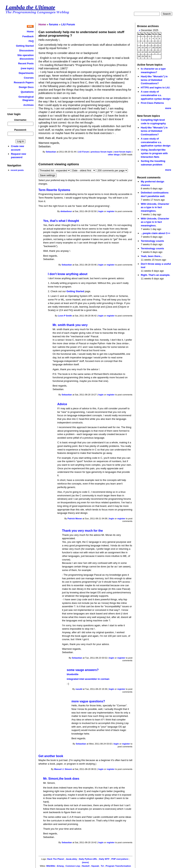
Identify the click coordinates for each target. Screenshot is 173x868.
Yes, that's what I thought (61, 221)
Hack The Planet (56, 859)
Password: (21, 130)
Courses (29, 78)
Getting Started (25, 46)
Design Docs (26, 87)
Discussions (26, 50)
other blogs (114, 155)
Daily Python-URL (88, 859)
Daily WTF (104, 859)
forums (54, 24)
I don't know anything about (68, 274)
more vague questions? (88, 701)
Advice (62, 404)
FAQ (31, 41)
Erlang (60, 866)
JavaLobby (71, 859)
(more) (85, 862)
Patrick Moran (75, 519)
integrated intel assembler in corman (88, 679)
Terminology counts (152, 241)
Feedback (28, 36)
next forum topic (123, 152)
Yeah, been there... (151, 256)
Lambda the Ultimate (30, 7)
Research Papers (24, 82)
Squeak (95, 866)
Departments (26, 73)
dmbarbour (66, 211)
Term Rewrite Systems (54, 190)
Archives (29, 105)
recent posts (17, 170)
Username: (20, 120)
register (111, 211)
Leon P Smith (65, 316)
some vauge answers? (83, 670)
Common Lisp (73, 866)
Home (30, 31)
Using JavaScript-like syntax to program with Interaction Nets (154, 153)
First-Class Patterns (152, 103)
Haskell (86, 866)
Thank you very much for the (82, 531)
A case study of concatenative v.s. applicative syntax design (156, 95)
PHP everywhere (120, 859)
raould (79, 689)
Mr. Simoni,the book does (61, 779)
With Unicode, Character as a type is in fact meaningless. (155, 207)
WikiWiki (51, 866)
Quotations (27, 92)
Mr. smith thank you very (70, 325)
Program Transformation (118, 866)
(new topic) (27, 68)
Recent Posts (26, 63)
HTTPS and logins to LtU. (155, 88)
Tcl (102, 866)
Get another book (51, 756)
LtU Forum (68, 24)
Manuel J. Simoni (63, 769)
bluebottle (73, 674)
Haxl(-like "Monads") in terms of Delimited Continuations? (154, 80)
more (168, 108)
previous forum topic (102, 152)
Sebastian (51, 152)
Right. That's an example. (155, 275)
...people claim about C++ (155, 233)
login (101, 211)
